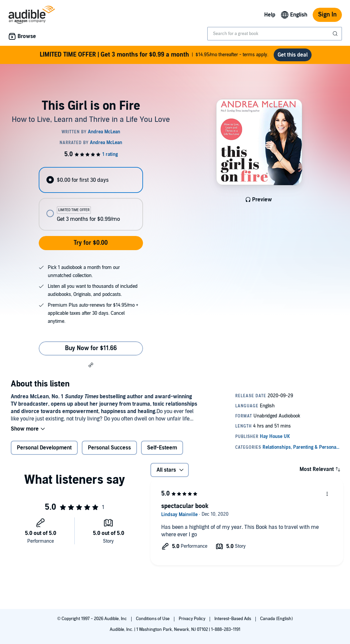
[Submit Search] (336, 34)
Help (270, 15)
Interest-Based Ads (233, 619)
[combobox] (275, 34)
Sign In (327, 15)
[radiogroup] (91, 199)
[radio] (91, 180)
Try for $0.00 (91, 243)
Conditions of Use (153, 619)
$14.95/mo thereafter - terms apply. (154, 55)
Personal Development (44, 448)
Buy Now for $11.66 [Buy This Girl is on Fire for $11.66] (91, 348)
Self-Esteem (162, 448)
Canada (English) (276, 619)
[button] (91, 365)
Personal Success (109, 448)
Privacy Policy (193, 619)
